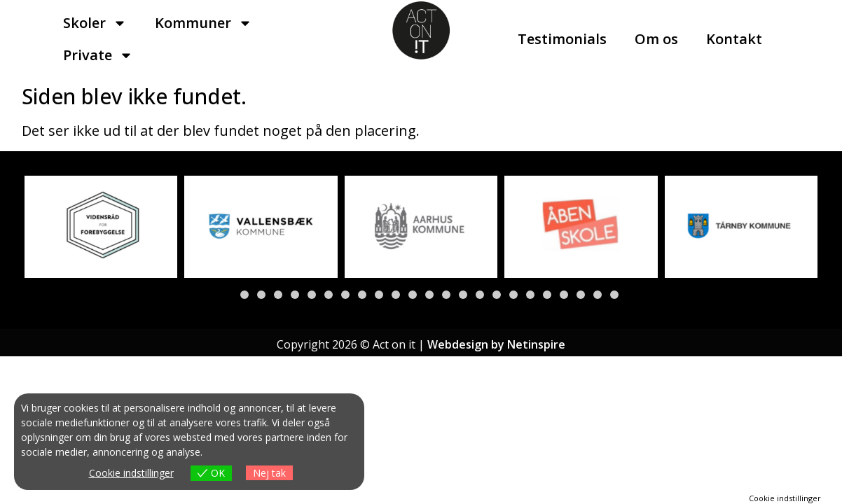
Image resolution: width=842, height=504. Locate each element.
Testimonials (562, 39)
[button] (228, 295)
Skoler (95, 23)
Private (98, 55)
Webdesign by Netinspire (496, 344)
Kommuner (203, 23)
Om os (656, 39)
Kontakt (734, 39)
